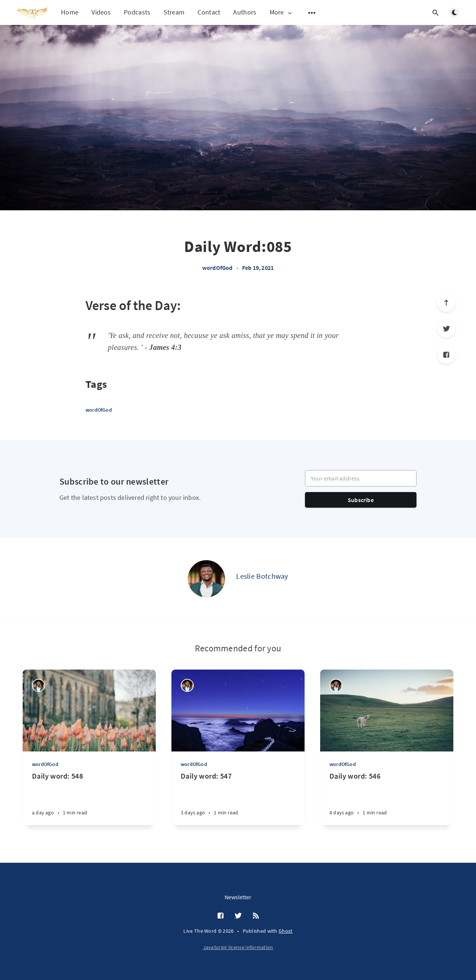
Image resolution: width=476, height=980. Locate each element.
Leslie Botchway (262, 576)
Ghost (286, 931)
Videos (101, 12)
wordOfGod (218, 268)
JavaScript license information (238, 947)
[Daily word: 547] (238, 798)
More (282, 12)
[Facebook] (446, 355)
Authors (245, 12)
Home (70, 12)
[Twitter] (446, 329)
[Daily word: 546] (387, 798)
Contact (209, 12)
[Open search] (435, 13)
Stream (174, 12)
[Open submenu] (312, 13)
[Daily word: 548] (89, 798)
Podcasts (137, 12)
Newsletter (238, 897)
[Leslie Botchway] (206, 579)
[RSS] (256, 916)
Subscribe (361, 500)
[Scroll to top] (446, 303)
